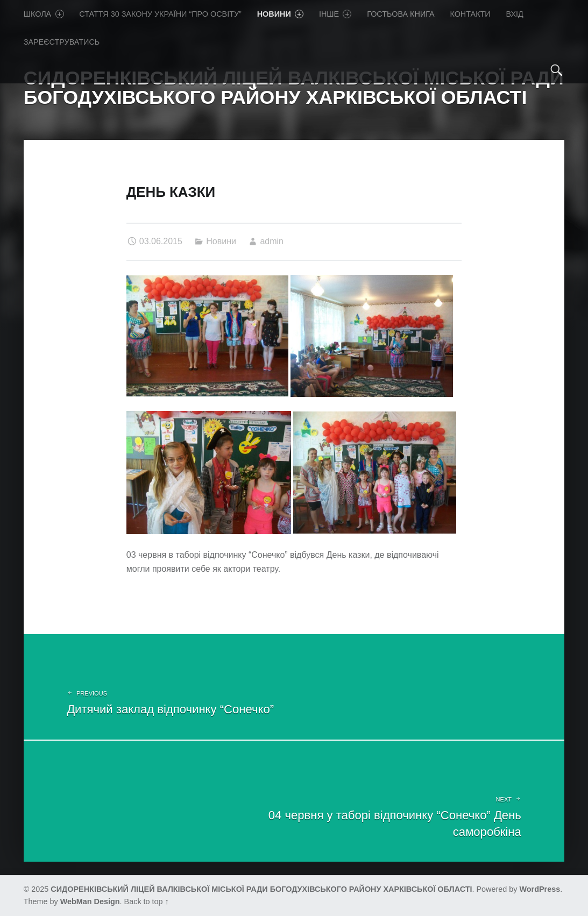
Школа (44, 14)
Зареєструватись (62, 42)
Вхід (514, 14)
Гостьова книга (401, 14)
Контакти (470, 14)
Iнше (335, 14)
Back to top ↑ (147, 901)
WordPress (540, 889)
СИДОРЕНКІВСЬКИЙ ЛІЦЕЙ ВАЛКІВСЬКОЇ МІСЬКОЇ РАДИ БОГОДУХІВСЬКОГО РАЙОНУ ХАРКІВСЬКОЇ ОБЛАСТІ (261, 889)
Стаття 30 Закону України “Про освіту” (160, 14)
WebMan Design (90, 901)
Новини (280, 14)
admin (272, 241)
